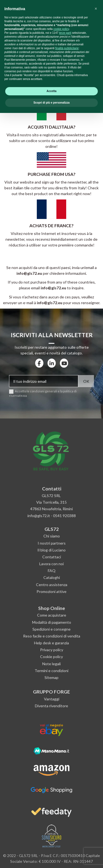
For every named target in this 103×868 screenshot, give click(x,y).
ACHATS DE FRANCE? (51, 225)
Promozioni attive (51, 591)
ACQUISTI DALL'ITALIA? (52, 127)
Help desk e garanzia (51, 643)
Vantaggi (52, 699)
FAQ (52, 571)
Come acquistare (52, 615)
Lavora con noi (51, 564)
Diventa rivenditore (51, 706)
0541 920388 (64, 516)
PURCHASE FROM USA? (52, 174)
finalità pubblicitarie (67, 803)
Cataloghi (52, 577)
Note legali (51, 664)
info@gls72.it (39, 516)
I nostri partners (52, 543)
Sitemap (51, 677)
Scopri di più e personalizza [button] (52, 858)
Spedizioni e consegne (51, 629)
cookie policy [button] (61, 784)
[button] (96, 764)
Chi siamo (52, 536)
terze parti (65, 788)
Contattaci (52, 557)
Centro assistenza (52, 585)
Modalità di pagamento (52, 622)
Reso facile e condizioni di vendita (52, 636)
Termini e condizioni (51, 671)
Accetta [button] (51, 846)
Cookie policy (51, 657)
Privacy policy (52, 650)
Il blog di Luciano (51, 550)
